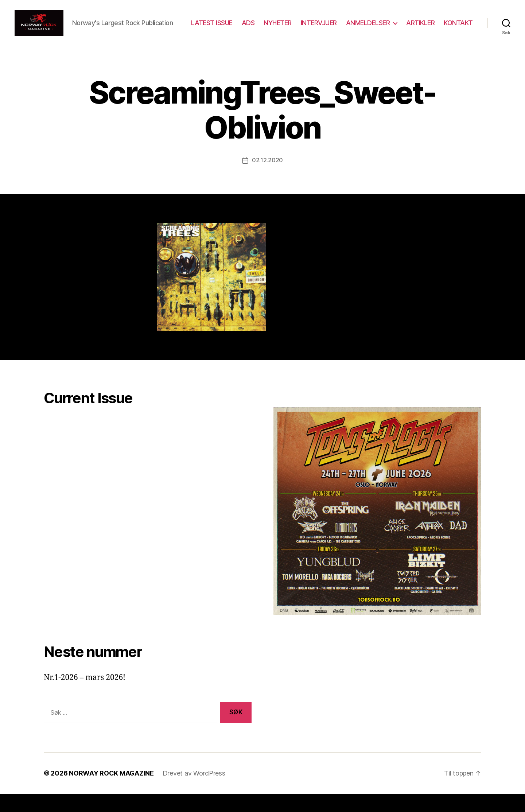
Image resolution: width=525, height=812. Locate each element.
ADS (286, 27)
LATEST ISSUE (250, 27)
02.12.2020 (267, 179)
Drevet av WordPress (194, 791)
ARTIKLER (459, 27)
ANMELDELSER (406, 27)
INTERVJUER (357, 27)
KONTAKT (458, 37)
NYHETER (316, 27)
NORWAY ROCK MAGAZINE (111, 791)
